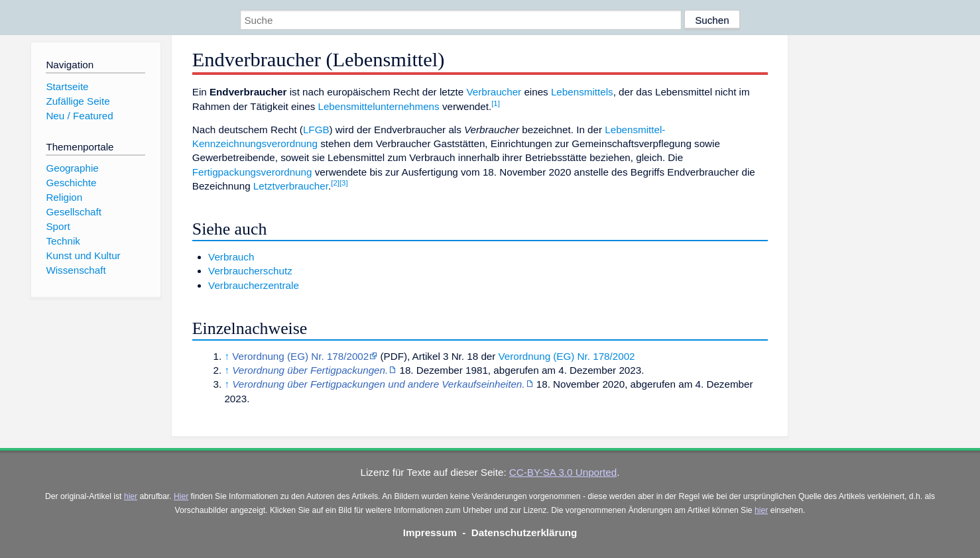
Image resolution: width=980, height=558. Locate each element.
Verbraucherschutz (250, 271)
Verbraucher (494, 92)
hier (131, 496)
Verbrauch (231, 257)
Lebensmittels (582, 92)
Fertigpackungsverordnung (252, 172)
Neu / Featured (79, 116)
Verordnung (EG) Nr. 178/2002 (300, 356)
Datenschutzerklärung (524, 532)
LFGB (316, 130)
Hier (181, 496)
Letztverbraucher (291, 186)
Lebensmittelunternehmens (378, 106)
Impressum (430, 532)
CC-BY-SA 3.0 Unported (563, 472)
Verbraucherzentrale (254, 285)
